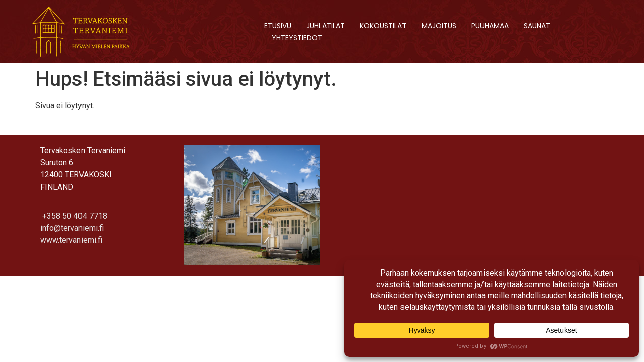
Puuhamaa (490, 26)
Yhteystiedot (297, 38)
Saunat (537, 26)
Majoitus (439, 26)
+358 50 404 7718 (74, 216)
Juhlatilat (326, 26)
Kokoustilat (383, 26)
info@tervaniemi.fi (72, 228)
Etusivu (278, 26)
